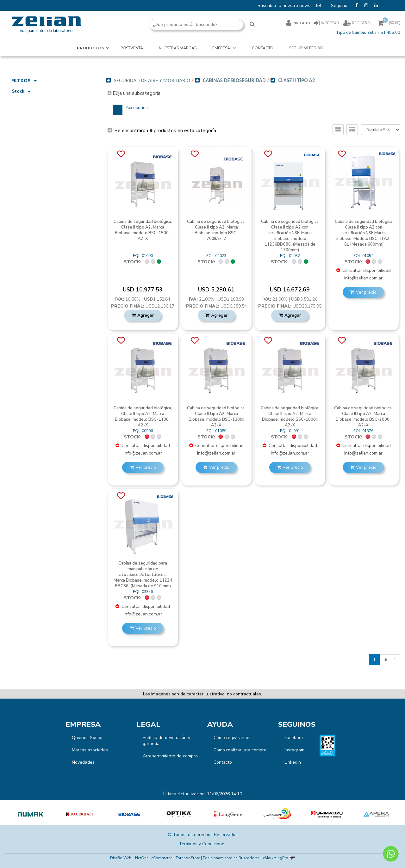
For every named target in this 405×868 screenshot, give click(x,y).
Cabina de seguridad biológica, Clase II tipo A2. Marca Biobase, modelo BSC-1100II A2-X (143, 417)
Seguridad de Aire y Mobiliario (50, 147)
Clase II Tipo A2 (297, 80)
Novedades (83, 762)
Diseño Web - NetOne (129, 858)
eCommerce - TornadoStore (176, 858)
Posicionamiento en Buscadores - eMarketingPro (246, 858)
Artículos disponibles (36, 102)
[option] (31, 814)
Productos (91, 48)
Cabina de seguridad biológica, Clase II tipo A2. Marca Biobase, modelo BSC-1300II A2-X (216, 417)
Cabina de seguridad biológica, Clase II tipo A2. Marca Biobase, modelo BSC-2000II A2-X (363, 417)
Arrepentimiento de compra (170, 756)
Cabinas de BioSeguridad (37, 156)
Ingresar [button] (330, 23)
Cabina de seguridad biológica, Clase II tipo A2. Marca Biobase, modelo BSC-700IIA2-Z (216, 230)
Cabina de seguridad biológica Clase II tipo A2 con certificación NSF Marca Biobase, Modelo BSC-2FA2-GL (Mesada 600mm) (364, 233)
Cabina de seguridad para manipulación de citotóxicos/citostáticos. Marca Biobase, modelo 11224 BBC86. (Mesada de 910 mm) (143, 575)
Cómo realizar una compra (240, 750)
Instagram (294, 750)
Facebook (294, 738)
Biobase (23, 179)
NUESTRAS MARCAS (178, 48)
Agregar (146, 315)
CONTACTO (263, 48)
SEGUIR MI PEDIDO (306, 48)
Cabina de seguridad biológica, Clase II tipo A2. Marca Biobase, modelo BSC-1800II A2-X (290, 417)
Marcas (23, 169)
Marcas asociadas (90, 750)
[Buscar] (252, 25)
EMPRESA (222, 48)
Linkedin (293, 762)
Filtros (24, 81)
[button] (292, 858)
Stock (21, 92)
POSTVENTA (132, 48)
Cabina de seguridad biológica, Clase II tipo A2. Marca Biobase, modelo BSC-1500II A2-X (143, 230)
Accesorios (137, 108)
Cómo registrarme (231, 738)
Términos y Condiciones (203, 844)
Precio (22, 115)
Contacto (223, 762)
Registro (361, 23)
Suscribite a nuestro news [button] (290, 5)
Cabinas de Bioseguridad (234, 80)
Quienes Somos (88, 738)
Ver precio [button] (366, 292)
